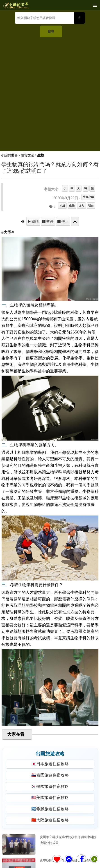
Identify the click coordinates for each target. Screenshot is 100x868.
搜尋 (51, 31)
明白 (91, 206)
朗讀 (35, 221)
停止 (65, 221)
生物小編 (88, 197)
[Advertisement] (50, 92)
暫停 (50, 221)
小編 (62, 206)
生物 (72, 206)
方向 (82, 206)
